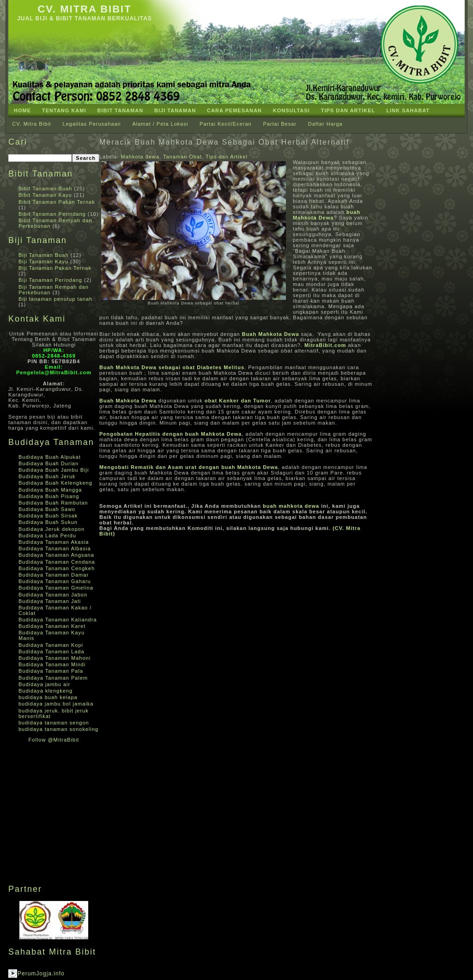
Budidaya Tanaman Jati (50, 601)
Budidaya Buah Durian (49, 463)
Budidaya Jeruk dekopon (52, 529)
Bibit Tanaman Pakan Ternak (57, 202)
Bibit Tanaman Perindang (52, 214)
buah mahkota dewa (291, 506)
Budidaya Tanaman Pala (51, 671)
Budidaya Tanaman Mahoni (55, 658)
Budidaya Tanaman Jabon (53, 595)
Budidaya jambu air (44, 684)
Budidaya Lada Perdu (47, 536)
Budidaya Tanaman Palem (53, 678)
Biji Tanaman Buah (44, 255)
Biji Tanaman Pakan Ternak (55, 268)
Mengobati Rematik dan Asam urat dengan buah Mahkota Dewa (189, 467)
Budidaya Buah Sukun (48, 522)
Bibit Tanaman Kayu (45, 195)
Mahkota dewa (140, 157)
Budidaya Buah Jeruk (47, 476)
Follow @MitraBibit (54, 740)
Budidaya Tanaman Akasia (54, 542)
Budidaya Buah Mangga (50, 490)
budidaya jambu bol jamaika (56, 704)
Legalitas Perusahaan (91, 124)
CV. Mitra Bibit (84, 9)
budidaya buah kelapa (48, 697)
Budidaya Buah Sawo (47, 509)
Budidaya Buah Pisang (49, 496)
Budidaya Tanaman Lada (52, 651)
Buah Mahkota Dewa (271, 334)
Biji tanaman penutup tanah (55, 299)
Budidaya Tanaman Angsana (56, 555)
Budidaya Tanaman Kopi (51, 645)
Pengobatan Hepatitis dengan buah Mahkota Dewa (170, 434)
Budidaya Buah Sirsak (48, 516)
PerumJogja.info (41, 974)
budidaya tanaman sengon (54, 723)
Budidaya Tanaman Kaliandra (58, 620)
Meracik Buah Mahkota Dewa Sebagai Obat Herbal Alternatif (224, 142)
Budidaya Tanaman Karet (52, 626)
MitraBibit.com (325, 345)
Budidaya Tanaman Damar (54, 575)
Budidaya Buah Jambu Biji (54, 470)
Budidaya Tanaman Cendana (57, 562)
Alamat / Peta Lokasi (160, 124)
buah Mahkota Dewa (327, 215)
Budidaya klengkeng (45, 691)
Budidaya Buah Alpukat (50, 457)
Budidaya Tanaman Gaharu (55, 581)
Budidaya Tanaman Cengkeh (57, 568)
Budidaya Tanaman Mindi (52, 664)
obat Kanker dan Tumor (238, 401)
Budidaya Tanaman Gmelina (56, 588)
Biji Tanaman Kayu (43, 262)
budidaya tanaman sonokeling (58, 729)
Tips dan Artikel (227, 157)
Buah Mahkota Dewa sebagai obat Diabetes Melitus (172, 367)
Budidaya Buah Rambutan (53, 503)
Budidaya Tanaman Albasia (55, 548)
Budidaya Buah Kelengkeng (55, 483)
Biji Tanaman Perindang (50, 280)
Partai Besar (280, 124)
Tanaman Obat (182, 157)
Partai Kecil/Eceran (226, 124)
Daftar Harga (325, 124)
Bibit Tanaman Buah (45, 189)
